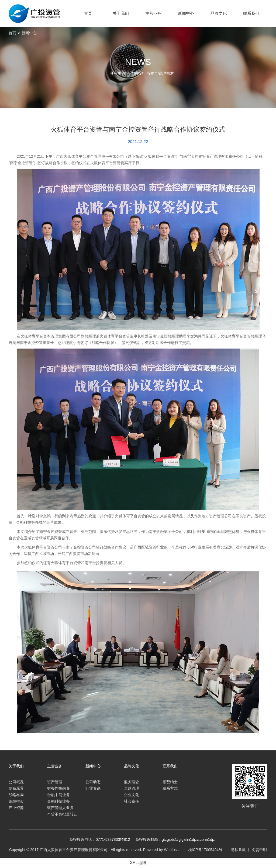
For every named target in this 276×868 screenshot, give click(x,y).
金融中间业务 (58, 795)
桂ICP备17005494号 (205, 850)
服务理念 (132, 782)
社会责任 (132, 801)
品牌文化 (132, 766)
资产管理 (55, 782)
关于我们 (16, 766)
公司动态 (93, 782)
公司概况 (16, 782)
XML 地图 (138, 863)
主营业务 (55, 766)
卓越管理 (132, 788)
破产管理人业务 (60, 808)
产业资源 (16, 808)
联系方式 (170, 788)
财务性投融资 (58, 788)
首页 (12, 33)
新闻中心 (29, 33)
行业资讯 (93, 788)
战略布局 (16, 795)
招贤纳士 (170, 782)
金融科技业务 (58, 801)
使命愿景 (16, 788)
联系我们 (170, 766)
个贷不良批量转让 (62, 814)
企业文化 (132, 795)
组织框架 (16, 801)
